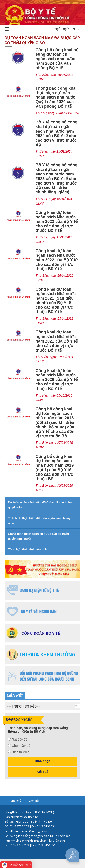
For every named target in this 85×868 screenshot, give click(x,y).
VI (79, 29)
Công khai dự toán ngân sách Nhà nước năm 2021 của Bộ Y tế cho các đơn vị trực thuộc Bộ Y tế (56, 341)
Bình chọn (43, 761)
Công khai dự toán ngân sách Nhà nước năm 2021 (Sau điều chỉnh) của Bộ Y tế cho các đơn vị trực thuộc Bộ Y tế (56, 300)
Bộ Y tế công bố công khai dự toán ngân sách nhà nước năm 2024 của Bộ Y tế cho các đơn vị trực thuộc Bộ (56, 133)
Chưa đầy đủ (21, 746)
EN (73, 29)
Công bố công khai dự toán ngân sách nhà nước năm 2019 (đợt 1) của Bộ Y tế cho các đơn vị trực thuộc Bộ (55, 468)
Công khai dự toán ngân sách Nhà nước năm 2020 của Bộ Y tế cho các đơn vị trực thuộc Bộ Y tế (56, 380)
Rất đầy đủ (20, 740)
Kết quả (43, 772)
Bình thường (21, 752)
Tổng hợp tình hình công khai (29, 549)
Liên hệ (34, 801)
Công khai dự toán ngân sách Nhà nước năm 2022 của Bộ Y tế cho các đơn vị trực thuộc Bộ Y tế (56, 260)
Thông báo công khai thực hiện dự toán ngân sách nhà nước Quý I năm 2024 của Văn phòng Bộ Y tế (56, 97)
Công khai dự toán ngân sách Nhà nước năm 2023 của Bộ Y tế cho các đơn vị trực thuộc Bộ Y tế (56, 221)
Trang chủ (15, 801)
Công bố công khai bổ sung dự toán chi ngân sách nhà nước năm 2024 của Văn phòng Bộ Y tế (57, 59)
